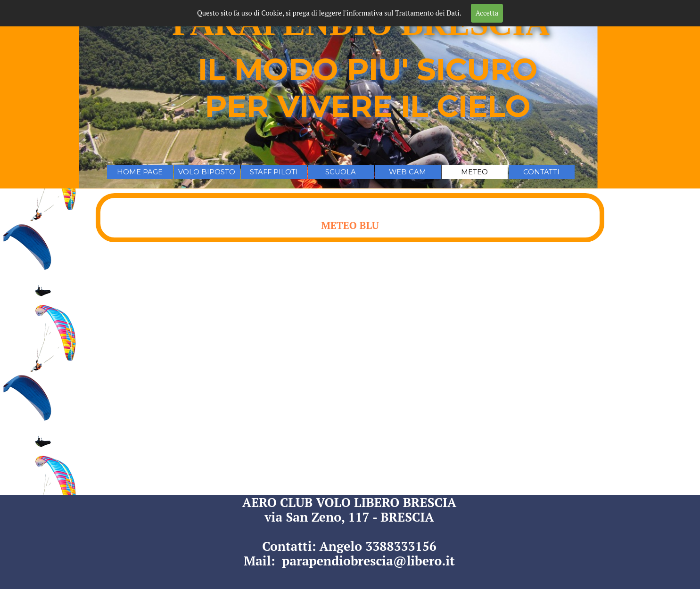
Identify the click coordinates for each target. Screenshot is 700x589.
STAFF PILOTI (274, 172)
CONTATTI (541, 172)
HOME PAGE (140, 172)
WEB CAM (408, 172)
